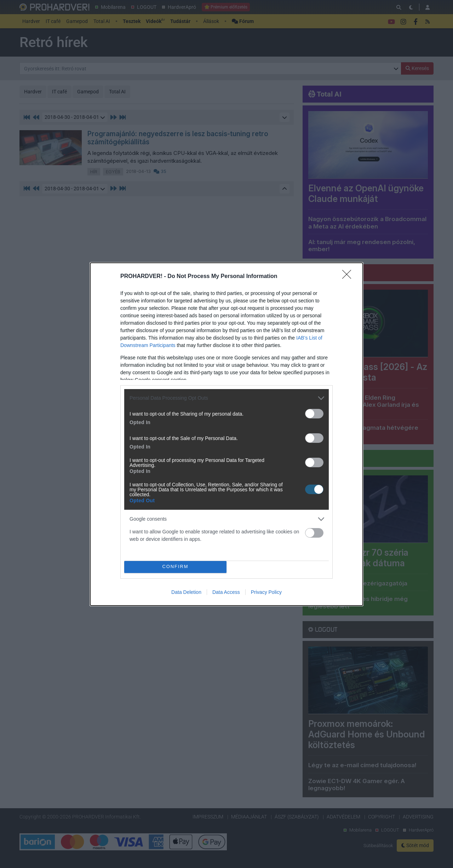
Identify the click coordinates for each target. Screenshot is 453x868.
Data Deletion (186, 592)
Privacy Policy (266, 592)
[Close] (349, 277)
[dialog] (226, 434)
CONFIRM (175, 567)
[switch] (314, 414)
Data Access (226, 592)
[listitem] (226, 398)
